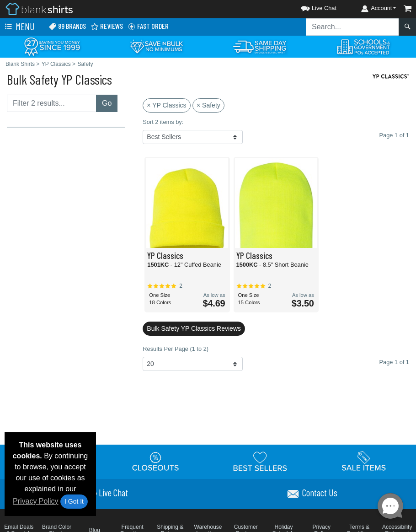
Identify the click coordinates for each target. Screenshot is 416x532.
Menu (19, 27)
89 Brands (67, 26)
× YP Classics (166, 105)
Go (107, 103)
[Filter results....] (52, 103)
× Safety (208, 105)
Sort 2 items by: (163, 122)
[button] (310, 7)
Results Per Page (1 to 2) (176, 349)
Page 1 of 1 (394, 362)
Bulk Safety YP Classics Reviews (194, 328)
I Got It (74, 501)
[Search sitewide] (352, 27)
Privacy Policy (36, 501)
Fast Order (148, 26)
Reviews (107, 26)
